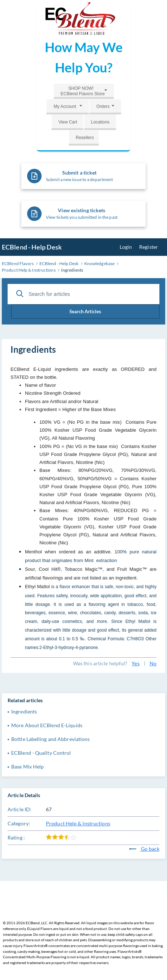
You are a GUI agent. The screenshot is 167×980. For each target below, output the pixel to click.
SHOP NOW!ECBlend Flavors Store (83, 91)
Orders (103, 106)
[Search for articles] (83, 294)
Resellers (85, 138)
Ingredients (24, 711)
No (153, 663)
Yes (135, 663)
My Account (65, 106)
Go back (144, 849)
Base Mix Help (27, 767)
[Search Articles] (20, 294)
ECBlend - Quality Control (41, 753)
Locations (100, 122)
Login (126, 247)
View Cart (68, 122)
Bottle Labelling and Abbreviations (50, 739)
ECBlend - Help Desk (32, 247)
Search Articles (85, 311)
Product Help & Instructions (78, 823)
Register (149, 247)
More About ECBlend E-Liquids (47, 725)
